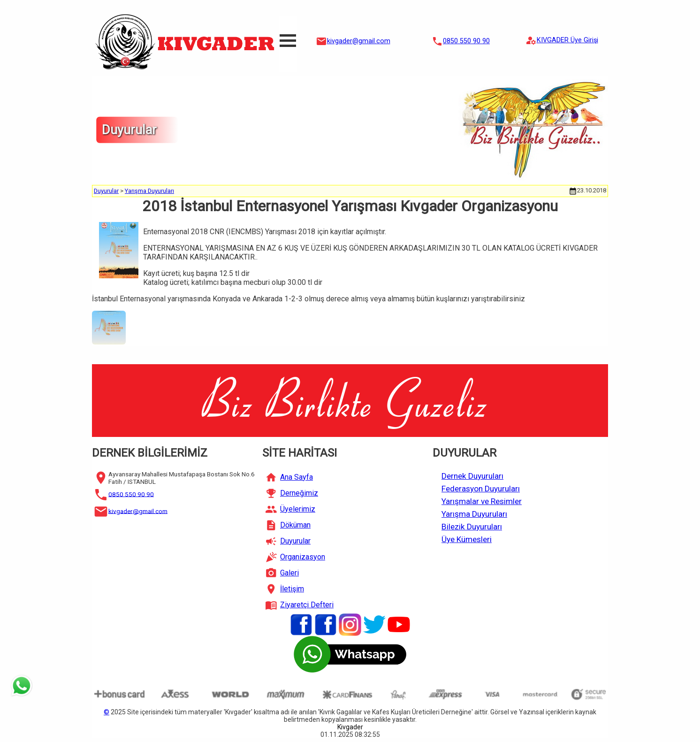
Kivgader (350, 727)
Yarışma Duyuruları (149, 191)
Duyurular (106, 191)
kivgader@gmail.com (359, 41)
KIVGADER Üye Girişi (567, 40)
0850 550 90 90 (466, 41)
